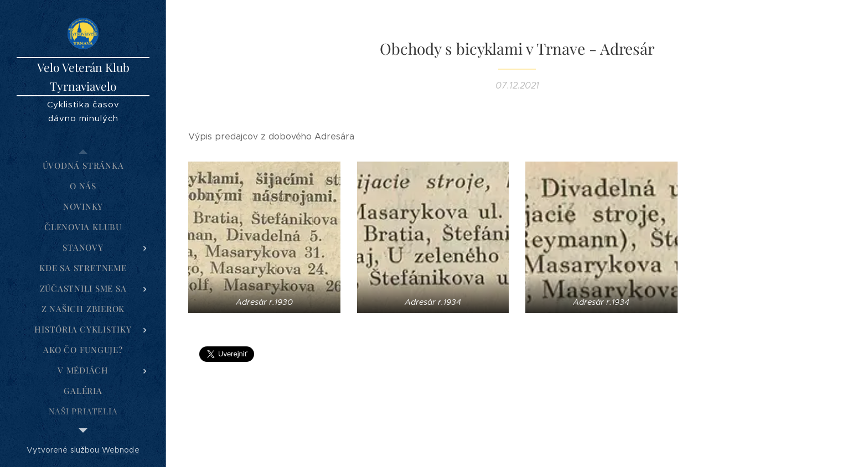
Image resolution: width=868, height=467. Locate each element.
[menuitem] (83, 166)
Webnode (121, 450)
